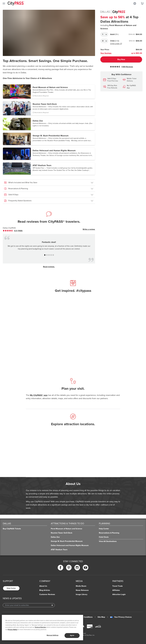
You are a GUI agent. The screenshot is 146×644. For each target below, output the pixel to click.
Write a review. (89, 229)
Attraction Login (119, 594)
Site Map (101, 617)
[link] (13, 231)
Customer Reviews (47, 594)
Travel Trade (118, 586)
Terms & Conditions (85, 617)
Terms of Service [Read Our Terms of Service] (40, 627)
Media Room (81, 586)
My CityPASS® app (39, 395)
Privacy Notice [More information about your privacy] (13, 630)
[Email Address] (29, 605)
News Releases (82, 590)
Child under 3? (116, 44)
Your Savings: (106, 53)
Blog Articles (45, 590)
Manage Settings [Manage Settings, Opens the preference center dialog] (53, 635)
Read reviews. (49, 267)
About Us (43, 586)
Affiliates (116, 590)
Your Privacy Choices (121, 617)
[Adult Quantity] (104, 34)
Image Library (82, 594)
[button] (49, 92)
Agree (72, 635)
